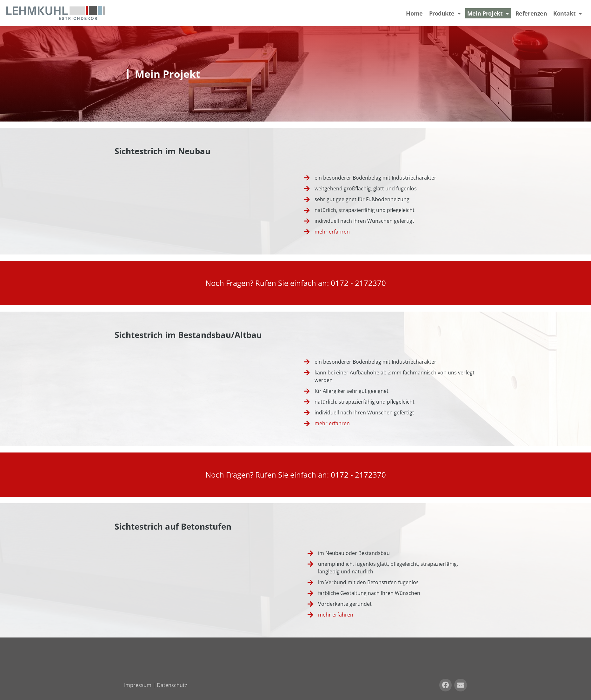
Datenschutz (172, 685)
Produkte (445, 13)
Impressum (138, 685)
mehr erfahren (332, 232)
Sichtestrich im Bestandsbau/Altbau (188, 335)
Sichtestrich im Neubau (163, 151)
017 (337, 283)
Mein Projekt (488, 13)
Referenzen (531, 13)
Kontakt (568, 13)
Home (414, 13)
